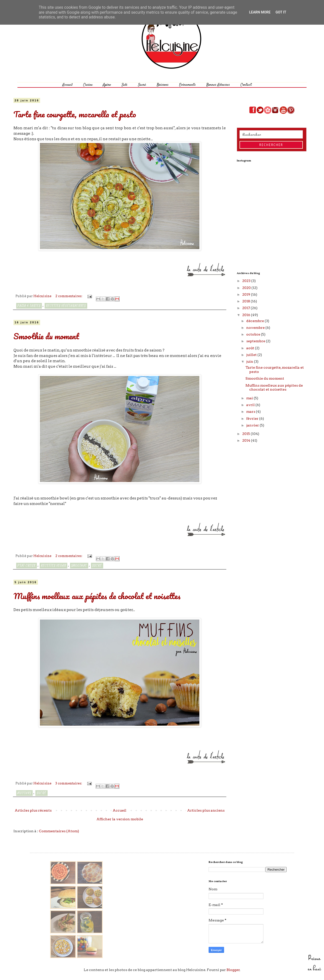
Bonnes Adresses (218, 85)
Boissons (163, 85)
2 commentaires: (69, 296)
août (251, 348)
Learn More (260, 12)
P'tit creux (27, 566)
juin (250, 361)
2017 (246, 308)
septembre (256, 341)
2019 (247, 294)
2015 (246, 434)
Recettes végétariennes (66, 306)
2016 (247, 315)
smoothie (79, 566)
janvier (253, 425)
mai (250, 398)
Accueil (67, 85)
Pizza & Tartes (29, 306)
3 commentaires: (69, 783)
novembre (256, 328)
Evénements (187, 85)
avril (251, 405)
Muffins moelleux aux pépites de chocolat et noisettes (97, 596)
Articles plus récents (33, 810)
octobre (254, 334)
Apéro (107, 85)
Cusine (88, 85)
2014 (247, 440)
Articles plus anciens (206, 810)
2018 (246, 301)
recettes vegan (53, 566)
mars (251, 412)
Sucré (142, 85)
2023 (247, 281)
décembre (255, 321)
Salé (124, 85)
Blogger (233, 970)
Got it (281, 12)
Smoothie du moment (46, 336)
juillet (252, 355)
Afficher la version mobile (120, 819)
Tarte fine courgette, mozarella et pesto (75, 114)
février (253, 419)
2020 (247, 288)
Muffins (24, 793)
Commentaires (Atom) (59, 831)
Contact (246, 85)
